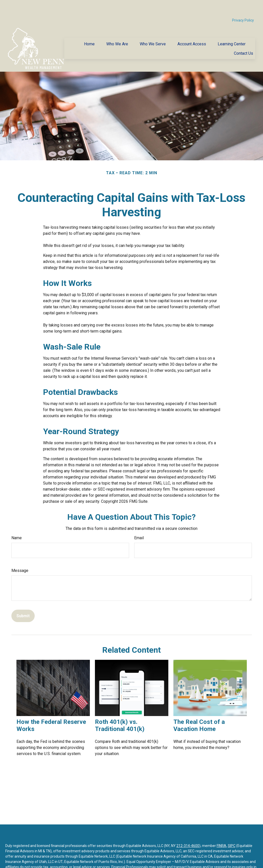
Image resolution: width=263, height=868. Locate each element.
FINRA (221, 831)
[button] (89, 29)
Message (20, 555)
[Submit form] (23, 601)
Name (17, 523)
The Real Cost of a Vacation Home (199, 710)
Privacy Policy (243, 5)
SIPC (232, 831)
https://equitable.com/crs (140, 862)
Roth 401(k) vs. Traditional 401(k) (120, 710)
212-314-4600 (188, 831)
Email (139, 523)
